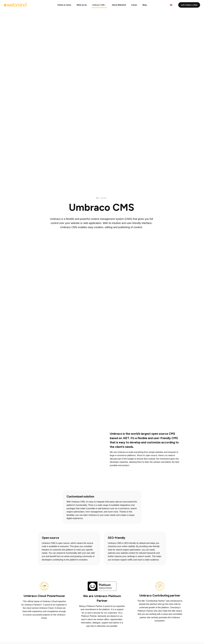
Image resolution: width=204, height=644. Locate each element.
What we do (82, 5)
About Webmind (119, 5)
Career (134, 5)
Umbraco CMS (99, 5)
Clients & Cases (65, 5)
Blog (144, 5)
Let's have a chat (189, 5)
